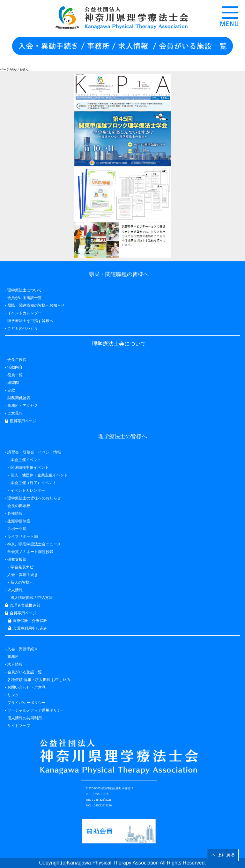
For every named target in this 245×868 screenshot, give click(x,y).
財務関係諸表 (19, 398)
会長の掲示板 (19, 506)
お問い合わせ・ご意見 (26, 687)
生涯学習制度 (19, 521)
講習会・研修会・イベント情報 (34, 452)
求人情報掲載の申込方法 (32, 598)
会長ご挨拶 (17, 360)
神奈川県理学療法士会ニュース (34, 544)
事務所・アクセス (23, 406)
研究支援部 (17, 559)
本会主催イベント (26, 460)
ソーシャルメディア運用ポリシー (36, 710)
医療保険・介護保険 (27, 621)
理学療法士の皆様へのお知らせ (34, 498)
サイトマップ (19, 726)
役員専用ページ (20, 421)
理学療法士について (25, 290)
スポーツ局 (17, 529)
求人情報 (15, 664)
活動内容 (15, 367)
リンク (13, 695)
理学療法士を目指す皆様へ (30, 321)
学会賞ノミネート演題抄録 (30, 552)
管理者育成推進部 (22, 605)
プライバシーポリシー (26, 703)
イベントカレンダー (25, 313)
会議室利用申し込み (27, 628)
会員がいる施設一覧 (25, 672)
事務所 (13, 657)
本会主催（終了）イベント (33, 483)
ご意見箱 (15, 413)
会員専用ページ (20, 613)
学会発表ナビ (22, 567)
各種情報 (15, 513)
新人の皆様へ (22, 582)
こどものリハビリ (23, 328)
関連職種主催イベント (30, 468)
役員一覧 (15, 375)
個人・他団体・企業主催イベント (39, 475)
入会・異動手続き (23, 649)
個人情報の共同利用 (25, 718)
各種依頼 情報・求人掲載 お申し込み (39, 680)
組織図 (13, 383)
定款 (11, 390)
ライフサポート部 (23, 536)
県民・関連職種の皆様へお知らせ (36, 305)
